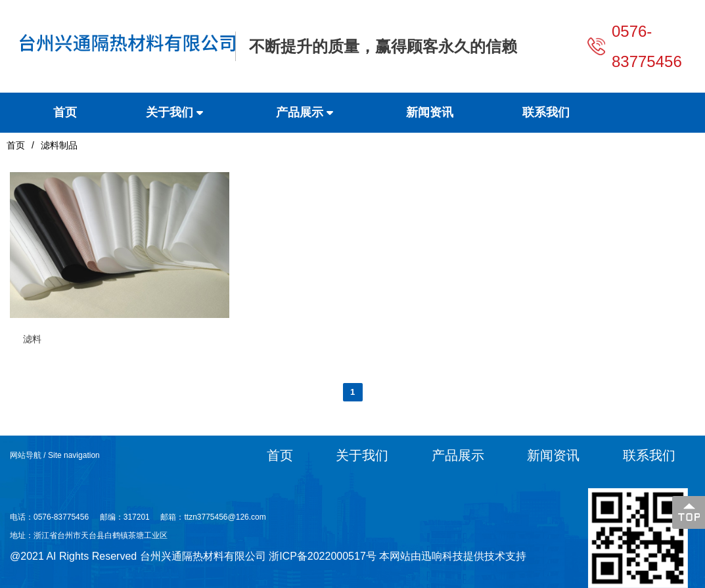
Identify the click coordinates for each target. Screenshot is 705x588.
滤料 (32, 339)
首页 (16, 145)
